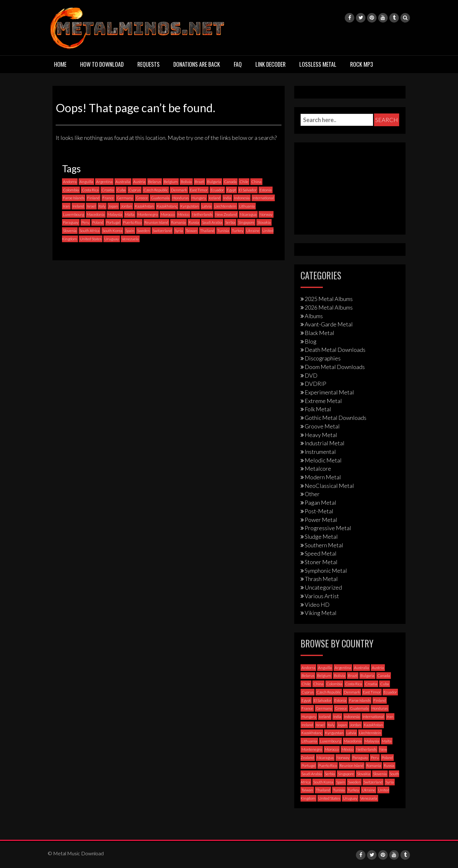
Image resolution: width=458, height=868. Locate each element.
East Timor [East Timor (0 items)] (199, 190)
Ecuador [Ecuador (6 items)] (217, 190)
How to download (102, 64)
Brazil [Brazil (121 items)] (199, 182)
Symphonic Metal (326, 571)
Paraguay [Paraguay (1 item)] (71, 222)
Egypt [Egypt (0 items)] (231, 190)
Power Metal (321, 520)
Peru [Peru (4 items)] (85, 222)
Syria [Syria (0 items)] (179, 231)
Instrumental (320, 452)
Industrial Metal (325, 443)
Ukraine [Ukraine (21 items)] (253, 231)
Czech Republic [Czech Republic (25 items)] (156, 190)
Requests (149, 64)
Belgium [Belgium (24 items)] (171, 182)
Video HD (317, 605)
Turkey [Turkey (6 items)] (238, 231)
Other (312, 494)
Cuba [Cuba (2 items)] (121, 190)
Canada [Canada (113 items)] (230, 182)
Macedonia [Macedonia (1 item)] (96, 214)
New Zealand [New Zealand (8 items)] (226, 214)
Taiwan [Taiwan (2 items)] (191, 231)
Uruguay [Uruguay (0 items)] (112, 239)
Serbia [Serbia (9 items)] (230, 222)
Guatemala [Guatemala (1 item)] (160, 198)
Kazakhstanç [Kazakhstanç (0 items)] (167, 206)
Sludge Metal (321, 537)
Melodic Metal (323, 460)
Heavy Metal (321, 435)
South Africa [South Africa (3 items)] (90, 231)
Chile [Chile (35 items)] (244, 182)
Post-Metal (319, 511)
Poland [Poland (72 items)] (98, 222)
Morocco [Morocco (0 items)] (168, 214)
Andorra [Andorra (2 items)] (70, 182)
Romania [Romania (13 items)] (178, 222)
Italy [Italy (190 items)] (102, 206)
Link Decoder (271, 64)
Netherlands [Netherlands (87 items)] (202, 214)
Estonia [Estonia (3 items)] (266, 190)
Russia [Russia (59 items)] (194, 222)
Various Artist (322, 596)
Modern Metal (323, 477)
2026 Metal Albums (329, 307)
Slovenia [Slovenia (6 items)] (70, 231)
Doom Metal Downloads (335, 367)
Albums (314, 316)
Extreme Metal (323, 401)
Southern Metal (324, 545)
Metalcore (318, 468)
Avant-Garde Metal (329, 324)
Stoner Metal (321, 562)
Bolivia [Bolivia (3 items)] (186, 182)
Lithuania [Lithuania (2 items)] (247, 206)
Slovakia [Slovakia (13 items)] (264, 222)
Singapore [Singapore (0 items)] (246, 222)
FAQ (238, 64)
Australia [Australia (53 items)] (123, 182)
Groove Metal (322, 426)
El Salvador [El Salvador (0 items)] (248, 190)
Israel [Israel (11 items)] (91, 206)
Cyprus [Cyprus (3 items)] (135, 190)
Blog (311, 341)
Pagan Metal (320, 502)
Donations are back (197, 64)
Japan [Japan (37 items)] (113, 206)
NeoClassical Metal (329, 486)
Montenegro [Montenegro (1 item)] (148, 214)
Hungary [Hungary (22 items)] (199, 198)
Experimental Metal (329, 392)
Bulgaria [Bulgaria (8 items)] (214, 182)
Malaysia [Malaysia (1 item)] (115, 214)
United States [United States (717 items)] (91, 239)
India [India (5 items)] (227, 198)
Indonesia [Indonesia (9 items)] (242, 198)
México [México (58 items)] (183, 214)
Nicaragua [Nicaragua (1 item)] (248, 214)
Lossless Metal (318, 64)
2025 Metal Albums (329, 299)
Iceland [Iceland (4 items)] (215, 198)
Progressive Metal (328, 528)
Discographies (323, 358)
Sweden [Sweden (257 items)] (143, 231)
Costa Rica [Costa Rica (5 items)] (90, 190)
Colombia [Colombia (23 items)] (71, 190)
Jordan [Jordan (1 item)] (126, 206)
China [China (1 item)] (256, 182)
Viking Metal (321, 613)
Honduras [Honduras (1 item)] (180, 198)
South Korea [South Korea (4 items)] (112, 231)
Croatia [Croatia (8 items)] (108, 190)
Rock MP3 (362, 64)
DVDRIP (316, 384)
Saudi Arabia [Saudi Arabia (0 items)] (212, 222)
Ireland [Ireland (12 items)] (78, 206)
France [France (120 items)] (108, 198)
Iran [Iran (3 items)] (66, 206)
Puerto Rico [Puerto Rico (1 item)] (132, 222)
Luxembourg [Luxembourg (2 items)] (73, 214)
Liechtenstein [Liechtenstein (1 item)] (225, 206)
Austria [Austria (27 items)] (139, 182)
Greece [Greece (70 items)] (142, 198)
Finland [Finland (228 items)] (93, 198)
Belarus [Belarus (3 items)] (155, 182)
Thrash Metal (321, 579)
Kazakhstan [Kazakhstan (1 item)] (144, 206)
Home (60, 64)
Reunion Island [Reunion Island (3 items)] (156, 222)
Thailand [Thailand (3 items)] (207, 231)
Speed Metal (321, 553)
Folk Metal (318, 409)
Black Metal (319, 333)
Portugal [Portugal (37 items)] (113, 222)
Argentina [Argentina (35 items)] (104, 182)
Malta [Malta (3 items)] (130, 214)
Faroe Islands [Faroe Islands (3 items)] (74, 198)
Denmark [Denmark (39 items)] (179, 190)
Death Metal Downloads (335, 350)
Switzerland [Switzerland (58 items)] (162, 231)
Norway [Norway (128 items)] (266, 214)
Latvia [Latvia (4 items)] (207, 206)
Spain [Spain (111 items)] (130, 231)
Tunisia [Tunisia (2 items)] (223, 231)
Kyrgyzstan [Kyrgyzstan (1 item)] (190, 206)
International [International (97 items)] (263, 198)
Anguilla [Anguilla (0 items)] (86, 182)
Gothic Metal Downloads (336, 418)
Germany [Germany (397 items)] (125, 198)
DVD (311, 375)
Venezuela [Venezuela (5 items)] (130, 239)
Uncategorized (323, 587)
